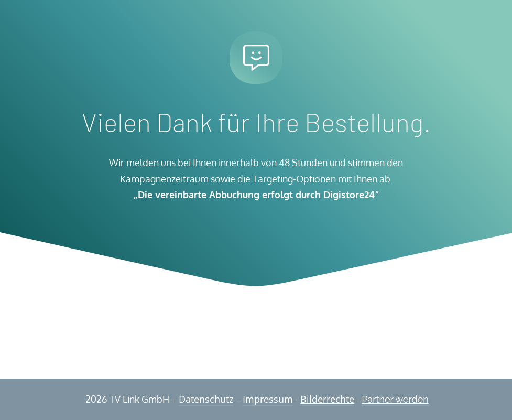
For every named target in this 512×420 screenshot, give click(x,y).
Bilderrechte (327, 399)
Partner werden (395, 399)
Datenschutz (206, 399)
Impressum (268, 399)
